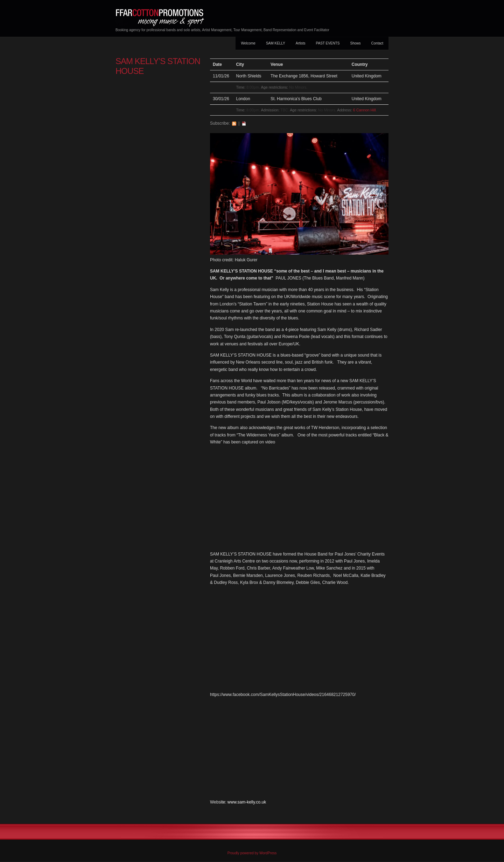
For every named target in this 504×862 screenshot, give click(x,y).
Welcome (248, 43)
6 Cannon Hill (365, 110)
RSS (234, 123)
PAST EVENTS (328, 43)
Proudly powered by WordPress (252, 853)
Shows (356, 43)
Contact (377, 43)
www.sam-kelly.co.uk (247, 802)
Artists (301, 43)
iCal (244, 123)
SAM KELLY (276, 43)
